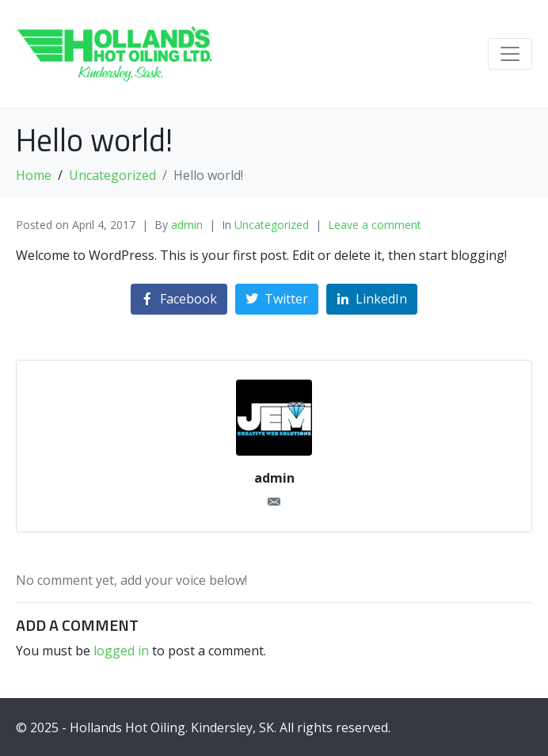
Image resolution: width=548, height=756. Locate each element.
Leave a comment (375, 225)
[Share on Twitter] (277, 299)
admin (187, 225)
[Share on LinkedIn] (372, 299)
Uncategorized (272, 225)
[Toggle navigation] (510, 54)
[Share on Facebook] (179, 299)
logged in (121, 651)
